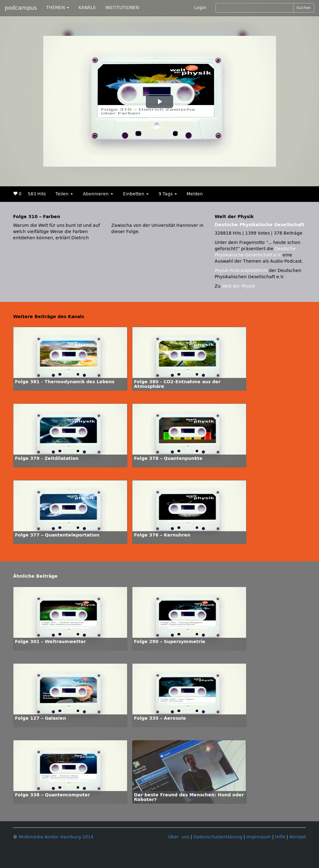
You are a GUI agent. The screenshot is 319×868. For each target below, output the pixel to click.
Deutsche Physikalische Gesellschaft (259, 225)
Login (200, 8)
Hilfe (280, 837)
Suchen (304, 8)
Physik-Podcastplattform (241, 271)
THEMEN (58, 8)
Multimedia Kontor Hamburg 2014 (56, 837)
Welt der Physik (238, 286)
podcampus (21, 8)
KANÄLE (87, 8)
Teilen (64, 194)
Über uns (179, 837)
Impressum (259, 837)
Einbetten (136, 194)
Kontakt (298, 837)
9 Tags (168, 194)
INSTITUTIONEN (122, 8)
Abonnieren (98, 194)
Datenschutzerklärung (218, 837)
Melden (195, 194)
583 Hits (37, 194)
